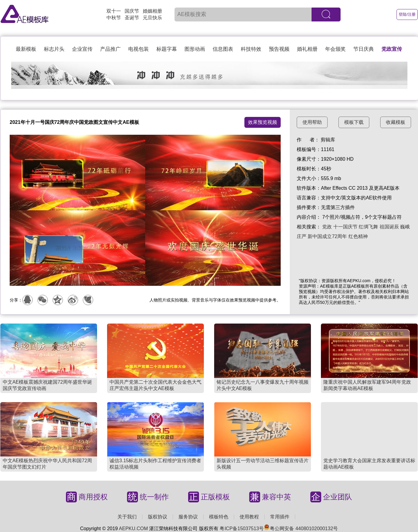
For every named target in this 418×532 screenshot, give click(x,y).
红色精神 (358, 236)
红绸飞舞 (368, 227)
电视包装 (139, 49)
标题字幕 (167, 49)
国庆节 (132, 11)
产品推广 (110, 49)
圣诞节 (132, 18)
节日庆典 (364, 49)
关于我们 (127, 517)
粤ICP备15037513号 (242, 529)
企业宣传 (82, 49)
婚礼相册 (307, 49)
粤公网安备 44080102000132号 (301, 529)
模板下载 (354, 122)
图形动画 (195, 49)
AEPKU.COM (133, 529)
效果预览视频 (263, 122)
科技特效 (251, 49)
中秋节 (114, 18)
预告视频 (279, 49)
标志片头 (54, 49)
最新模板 (26, 49)
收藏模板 (396, 122)
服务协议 (188, 517)
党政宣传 (392, 49)
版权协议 (158, 517)
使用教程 (249, 517)
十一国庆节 (345, 227)
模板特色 (219, 517)
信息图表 (223, 49)
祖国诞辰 (389, 227)
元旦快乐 (152, 18)
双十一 (114, 11)
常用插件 (280, 517)
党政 (327, 227)
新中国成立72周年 (327, 236)
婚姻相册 (152, 11)
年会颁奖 (335, 49)
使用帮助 (312, 122)
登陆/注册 (407, 14)
